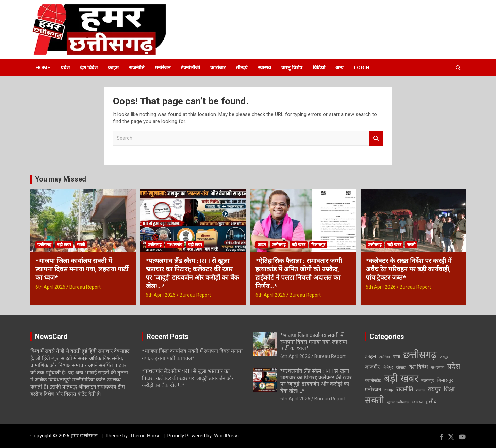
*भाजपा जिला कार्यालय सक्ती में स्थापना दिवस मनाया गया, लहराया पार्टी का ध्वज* (82, 269)
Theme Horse (145, 436)
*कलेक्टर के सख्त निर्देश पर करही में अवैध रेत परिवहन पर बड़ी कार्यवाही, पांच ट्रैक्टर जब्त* (409, 269)
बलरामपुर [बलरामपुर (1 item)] (428, 381)
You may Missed (61, 179)
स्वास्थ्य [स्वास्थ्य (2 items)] (417, 402)
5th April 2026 (381, 287)
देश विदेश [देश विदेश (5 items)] (419, 367)
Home (43, 68)
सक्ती (81, 245)
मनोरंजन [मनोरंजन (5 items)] (373, 389)
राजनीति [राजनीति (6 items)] (405, 389)
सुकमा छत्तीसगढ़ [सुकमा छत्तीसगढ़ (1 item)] (398, 402)
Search (376, 138)
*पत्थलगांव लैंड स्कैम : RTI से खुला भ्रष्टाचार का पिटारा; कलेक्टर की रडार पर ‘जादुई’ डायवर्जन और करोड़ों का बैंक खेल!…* (192, 273)
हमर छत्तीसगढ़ (85, 436)
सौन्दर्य (242, 68)
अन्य (340, 68)
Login (362, 68)
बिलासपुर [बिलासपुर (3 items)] (445, 380)
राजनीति (137, 68)
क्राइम (113, 68)
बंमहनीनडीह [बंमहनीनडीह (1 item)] (373, 381)
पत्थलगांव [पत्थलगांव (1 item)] (438, 368)
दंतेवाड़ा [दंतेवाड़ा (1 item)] (401, 368)
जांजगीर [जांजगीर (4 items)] (372, 367)
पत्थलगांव (175, 245)
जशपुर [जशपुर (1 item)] (444, 357)
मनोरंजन (163, 68)
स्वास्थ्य (264, 68)
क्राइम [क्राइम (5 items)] (370, 356)
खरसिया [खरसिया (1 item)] (384, 357)
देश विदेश (89, 68)
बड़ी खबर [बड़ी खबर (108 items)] (401, 378)
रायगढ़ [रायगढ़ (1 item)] (420, 390)
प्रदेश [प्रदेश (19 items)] (454, 366)
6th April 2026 (50, 287)
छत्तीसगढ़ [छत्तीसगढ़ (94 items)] (420, 355)
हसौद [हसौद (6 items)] (431, 402)
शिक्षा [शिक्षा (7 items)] (449, 389)
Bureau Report (85, 287)
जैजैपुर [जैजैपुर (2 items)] (388, 367)
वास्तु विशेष (292, 68)
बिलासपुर (318, 245)
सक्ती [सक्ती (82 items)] (374, 400)
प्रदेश (65, 68)
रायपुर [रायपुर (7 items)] (434, 389)
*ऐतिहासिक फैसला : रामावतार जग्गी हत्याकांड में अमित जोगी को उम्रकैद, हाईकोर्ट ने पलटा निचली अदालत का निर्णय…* (299, 273)
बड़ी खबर (64, 245)
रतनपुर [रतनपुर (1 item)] (389, 390)
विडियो (319, 68)
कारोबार (218, 68)
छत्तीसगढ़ (44, 245)
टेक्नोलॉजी (190, 68)
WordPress (226, 436)
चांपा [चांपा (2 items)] (396, 356)
